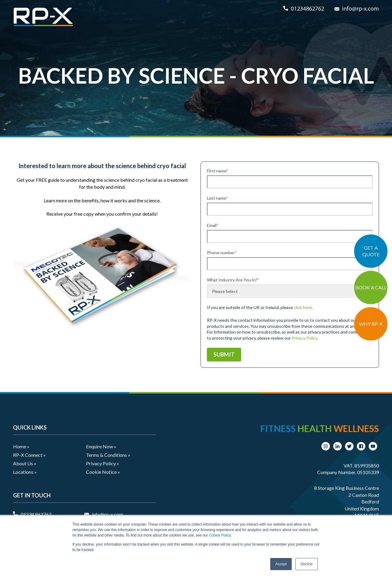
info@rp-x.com (360, 9)
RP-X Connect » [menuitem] (29, 455)
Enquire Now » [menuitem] (101, 446)
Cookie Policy (220, 535)
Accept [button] (281, 564)
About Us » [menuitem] (25, 463)
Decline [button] (307, 564)
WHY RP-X (371, 324)
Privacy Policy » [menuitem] (103, 463)
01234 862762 (36, 514)
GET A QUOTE (371, 251)
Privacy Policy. (305, 338)
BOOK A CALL (371, 287)
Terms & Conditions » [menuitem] (108, 455)
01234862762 (307, 9)
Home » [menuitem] (21, 446)
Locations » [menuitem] (25, 472)
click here (303, 307)
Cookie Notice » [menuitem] (103, 472)
